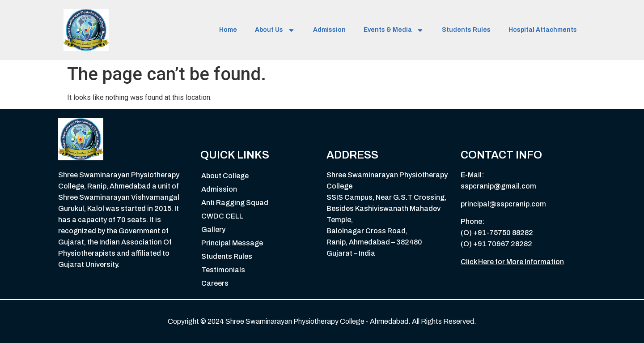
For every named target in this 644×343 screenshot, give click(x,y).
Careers (215, 283)
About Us (275, 30)
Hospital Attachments (543, 30)
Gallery (213, 229)
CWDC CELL (222, 216)
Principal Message (232, 243)
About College (225, 176)
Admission (329, 30)
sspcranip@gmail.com (498, 186)
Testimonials (223, 270)
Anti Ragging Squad (235, 203)
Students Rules (466, 30)
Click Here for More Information (512, 262)
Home (228, 30)
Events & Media (394, 30)
